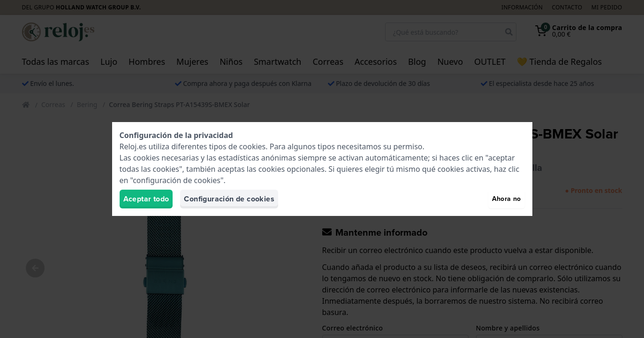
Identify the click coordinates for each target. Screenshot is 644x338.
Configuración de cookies (229, 199)
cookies (252, 146)
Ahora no (507, 199)
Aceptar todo (146, 199)
